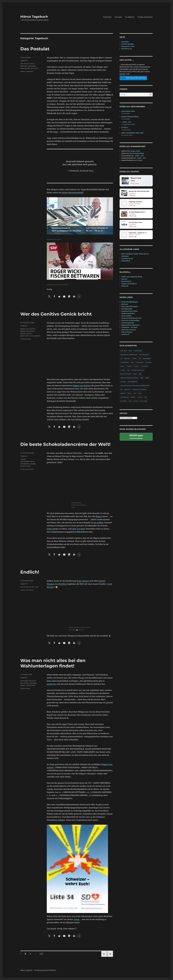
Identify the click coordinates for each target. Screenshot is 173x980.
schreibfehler (25, 464)
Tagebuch (24, 61)
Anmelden (125, 42)
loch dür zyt (27, 587)
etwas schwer (53, 529)
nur (78, 529)
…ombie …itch (126, 122)
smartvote (51, 684)
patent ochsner (126, 374)
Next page (110, 957)
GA (140, 359)
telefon (123, 393)
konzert (149, 362)
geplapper (32, 66)
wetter (133, 397)
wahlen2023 (31, 685)
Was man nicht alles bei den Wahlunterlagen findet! (53, 663)
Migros (99, 516)
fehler (134, 359)
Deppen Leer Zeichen (82, 386)
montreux (145, 366)
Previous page (104, 957)
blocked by (136, 437)
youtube (123, 401)
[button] (49, 296)
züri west (35, 587)
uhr (135, 393)
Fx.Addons (130, 17)
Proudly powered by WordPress (45, 970)
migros (23, 459)
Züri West (63, 584)
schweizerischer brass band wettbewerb (135, 386)
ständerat (33, 683)
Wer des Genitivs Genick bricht (56, 314)
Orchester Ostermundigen (131, 321)
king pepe (140, 362)
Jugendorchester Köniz (129, 311)
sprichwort (35, 68)
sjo (121, 389)
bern (130, 351)
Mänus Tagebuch (34, 17)
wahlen (23, 685)
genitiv (29, 333)
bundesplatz (144, 355)
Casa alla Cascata (127, 259)
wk (146, 397)
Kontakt (118, 17)
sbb (142, 378)
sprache (37, 336)
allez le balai (25, 64)
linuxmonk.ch (126, 281)
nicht (74, 529)
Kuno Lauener (83, 581)
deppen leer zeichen (28, 329)
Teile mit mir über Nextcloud (133, 78)
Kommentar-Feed (128, 46)
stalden (33, 464)
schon (77, 919)
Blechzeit (125, 304)
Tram (129, 393)
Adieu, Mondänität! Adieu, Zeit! (132, 133)
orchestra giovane (128, 323)
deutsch (23, 333)
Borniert (124, 279)
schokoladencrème (27, 461)
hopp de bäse (25, 68)
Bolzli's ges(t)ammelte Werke (132, 277)
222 (42, 954)
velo (140, 393)
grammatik (24, 336)
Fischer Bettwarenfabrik (72, 193)
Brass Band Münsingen (130, 307)
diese (83, 529)
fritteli (133, 181)
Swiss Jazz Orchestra (129, 330)
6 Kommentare (26, 339)
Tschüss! (125, 127)
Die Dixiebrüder (127, 309)
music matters (126, 316)
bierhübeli (138, 351)
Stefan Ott (125, 286)
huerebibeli (125, 362)
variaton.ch (125, 334)
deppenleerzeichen (27, 331)
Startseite (107, 17)
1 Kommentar (25, 688)
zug (130, 401)
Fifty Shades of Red (128, 111)
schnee (123, 382)
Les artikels (98, 523)
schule (31, 336)
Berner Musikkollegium (130, 302)
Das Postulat (35, 49)
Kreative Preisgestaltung (130, 117)
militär (136, 366)
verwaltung (125, 397)
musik (123, 370)
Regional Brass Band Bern (130, 325)
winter (140, 397)
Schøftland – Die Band (129, 328)
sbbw (147, 378)
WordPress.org (127, 49)
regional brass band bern (129, 378)
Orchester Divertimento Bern (132, 318)
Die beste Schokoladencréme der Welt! (65, 444)
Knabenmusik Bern (128, 314)
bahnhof (123, 351)
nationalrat (24, 681)
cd (21, 587)
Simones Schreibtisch (129, 284)
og (128, 370)
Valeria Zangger (127, 332)
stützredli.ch (126, 261)
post (135, 374)
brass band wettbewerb (129, 355)
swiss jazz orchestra (139, 389)
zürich (136, 401)
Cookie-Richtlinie (145, 17)
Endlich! (30, 572)
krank (122, 366)
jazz (133, 362)
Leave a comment (27, 71)
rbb (140, 374)
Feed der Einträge (127, 44)
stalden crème (25, 466)
